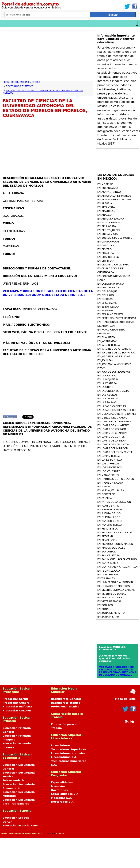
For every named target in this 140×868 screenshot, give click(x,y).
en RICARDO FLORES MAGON (115, 544)
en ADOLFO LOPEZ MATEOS (114, 196)
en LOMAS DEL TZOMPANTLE (115, 452)
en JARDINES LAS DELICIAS (114, 356)
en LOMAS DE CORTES (111, 437)
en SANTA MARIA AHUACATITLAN (117, 567)
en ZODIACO (105, 605)
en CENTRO (104, 249)
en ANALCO (104, 215)
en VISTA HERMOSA (109, 601)
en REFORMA (105, 536)
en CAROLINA (106, 245)
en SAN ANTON (107, 552)
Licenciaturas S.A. (64, 757)
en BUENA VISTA (107, 234)
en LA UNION (105, 387)
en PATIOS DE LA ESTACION (114, 502)
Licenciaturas (61, 745)
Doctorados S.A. (63, 802)
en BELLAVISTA (107, 226)
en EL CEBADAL (107, 303)
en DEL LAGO (106, 295)
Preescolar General (16, 703)
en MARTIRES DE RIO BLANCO (116, 479)
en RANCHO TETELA (110, 525)
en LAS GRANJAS (107, 399)
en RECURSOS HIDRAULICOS (115, 532)
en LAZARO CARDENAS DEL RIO (117, 410)
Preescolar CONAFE (17, 711)
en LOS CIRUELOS (108, 464)
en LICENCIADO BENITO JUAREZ (117, 414)
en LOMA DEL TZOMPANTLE (114, 421)
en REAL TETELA (107, 529)
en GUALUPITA (106, 337)
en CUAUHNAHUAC (109, 288)
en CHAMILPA (106, 253)
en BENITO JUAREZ (109, 230)
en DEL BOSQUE (107, 291)
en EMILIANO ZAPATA (110, 314)
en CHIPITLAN (106, 261)
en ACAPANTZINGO (109, 192)
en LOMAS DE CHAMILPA (112, 433)
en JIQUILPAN (105, 360)
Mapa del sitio (125, 699)
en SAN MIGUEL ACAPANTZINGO (117, 559)
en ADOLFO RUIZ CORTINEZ (114, 200)
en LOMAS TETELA (109, 456)
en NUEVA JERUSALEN (111, 490)
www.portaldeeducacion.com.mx (21, 833)
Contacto (62, 833)
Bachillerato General (66, 699)
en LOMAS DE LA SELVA (112, 441)
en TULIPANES (106, 578)
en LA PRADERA (107, 383)
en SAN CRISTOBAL (109, 555)
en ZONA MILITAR (108, 617)
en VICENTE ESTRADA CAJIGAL (116, 590)
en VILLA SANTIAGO (110, 598)
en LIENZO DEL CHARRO (112, 418)
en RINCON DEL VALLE (111, 548)
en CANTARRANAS (108, 242)
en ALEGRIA (105, 203)
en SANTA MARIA (108, 563)
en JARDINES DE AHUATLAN (114, 349)
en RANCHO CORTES (110, 521)
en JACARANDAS (107, 341)
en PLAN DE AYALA (109, 506)
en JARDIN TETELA (109, 345)
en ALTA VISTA (106, 207)
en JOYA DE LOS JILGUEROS (114, 372)
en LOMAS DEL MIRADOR (113, 448)
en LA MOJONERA (108, 379)
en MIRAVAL (105, 487)
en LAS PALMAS (107, 402)
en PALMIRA (105, 498)
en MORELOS (105, 184)
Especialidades (62, 782)
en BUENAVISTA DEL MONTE (115, 238)
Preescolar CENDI (15, 699)
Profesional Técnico (65, 707)
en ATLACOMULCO (109, 222)
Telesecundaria (14, 780)
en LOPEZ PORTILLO (109, 460)
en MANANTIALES (108, 475)
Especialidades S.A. (65, 794)
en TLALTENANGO (108, 575)
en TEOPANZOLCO (109, 571)
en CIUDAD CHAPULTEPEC (113, 265)
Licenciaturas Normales (68, 753)
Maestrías (58, 786)
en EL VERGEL (106, 310)
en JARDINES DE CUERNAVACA (116, 353)
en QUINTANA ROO (109, 517)
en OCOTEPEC (106, 494)
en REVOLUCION (107, 540)
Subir (130, 721)
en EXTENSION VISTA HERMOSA (117, 318)
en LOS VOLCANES (109, 471)
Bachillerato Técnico (66, 703)
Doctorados (59, 790)
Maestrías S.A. (62, 798)
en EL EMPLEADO (108, 307)
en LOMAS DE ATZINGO (112, 429)
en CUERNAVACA (108, 188)
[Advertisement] (46, 57)
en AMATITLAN (106, 211)
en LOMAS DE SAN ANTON (113, 444)
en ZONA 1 (104, 609)
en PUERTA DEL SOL (110, 513)
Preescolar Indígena (17, 707)
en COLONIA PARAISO (110, 284)
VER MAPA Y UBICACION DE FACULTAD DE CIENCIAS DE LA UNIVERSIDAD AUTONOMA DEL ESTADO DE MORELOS (118, 671)
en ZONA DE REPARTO (111, 613)
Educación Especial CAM (20, 826)
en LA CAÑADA (106, 376)
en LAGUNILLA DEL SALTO (113, 391)
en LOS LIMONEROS (109, 467)
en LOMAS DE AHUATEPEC (113, 425)
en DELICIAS (105, 299)
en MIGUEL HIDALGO (110, 483)
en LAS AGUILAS (107, 395)
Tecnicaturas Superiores (69, 749)
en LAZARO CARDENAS (111, 406)
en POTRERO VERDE (110, 509)
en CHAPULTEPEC (108, 257)
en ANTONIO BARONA (111, 219)
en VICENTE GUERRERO (112, 594)
